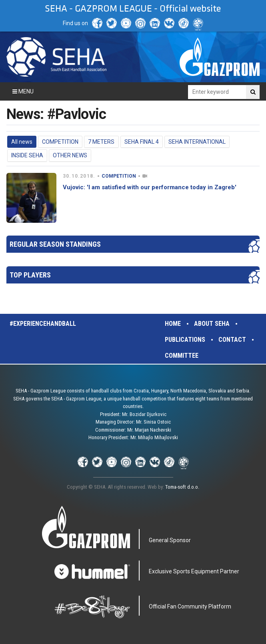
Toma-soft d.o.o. (182, 487)
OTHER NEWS (70, 155)
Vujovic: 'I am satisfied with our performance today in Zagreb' (150, 187)
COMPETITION (60, 142)
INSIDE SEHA (27, 155)
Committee (182, 356)
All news (22, 142)
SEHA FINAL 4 (142, 142)
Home (173, 324)
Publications (185, 340)
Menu (23, 91)
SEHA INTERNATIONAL (197, 142)
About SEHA (212, 324)
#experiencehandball (43, 324)
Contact (232, 340)
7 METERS (101, 142)
